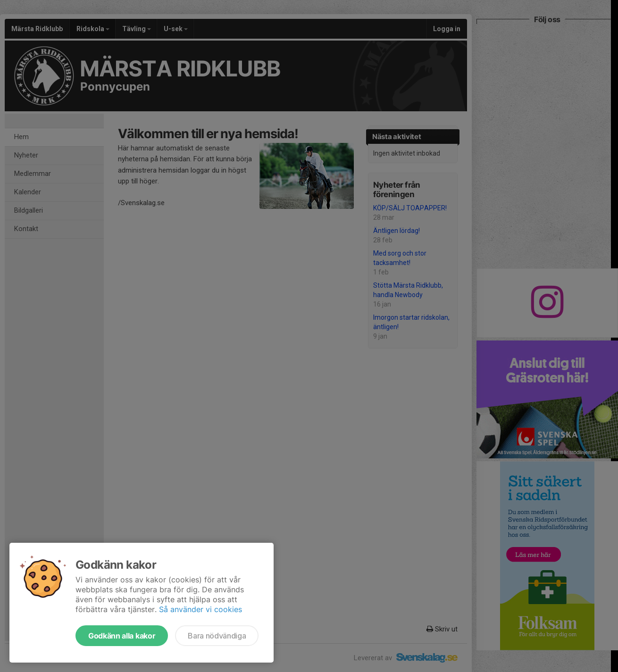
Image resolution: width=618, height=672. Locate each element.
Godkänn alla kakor (122, 636)
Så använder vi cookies (200, 609)
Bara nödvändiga (217, 636)
